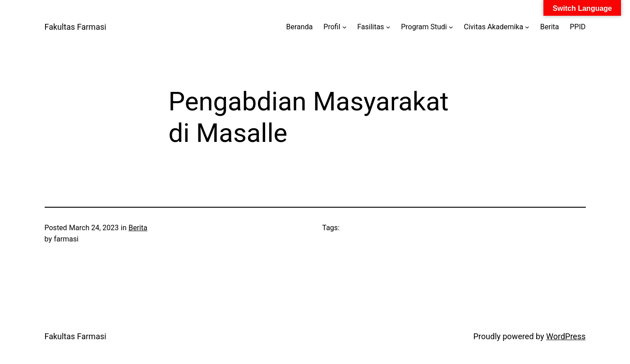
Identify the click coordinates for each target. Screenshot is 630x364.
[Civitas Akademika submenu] (527, 27)
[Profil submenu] (345, 27)
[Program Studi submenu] (451, 27)
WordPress (566, 336)
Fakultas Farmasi (76, 27)
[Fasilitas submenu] (388, 27)
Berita (138, 228)
